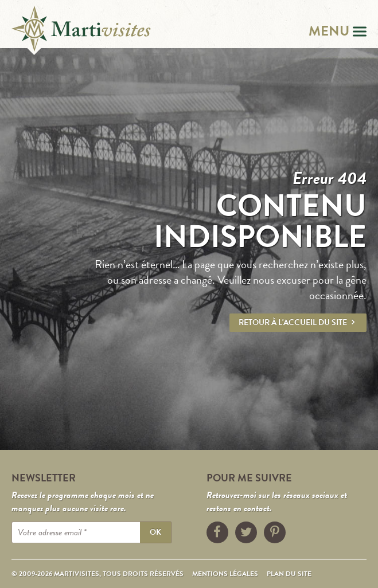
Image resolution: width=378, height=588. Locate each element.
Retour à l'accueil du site (298, 322)
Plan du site (289, 574)
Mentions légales (225, 574)
